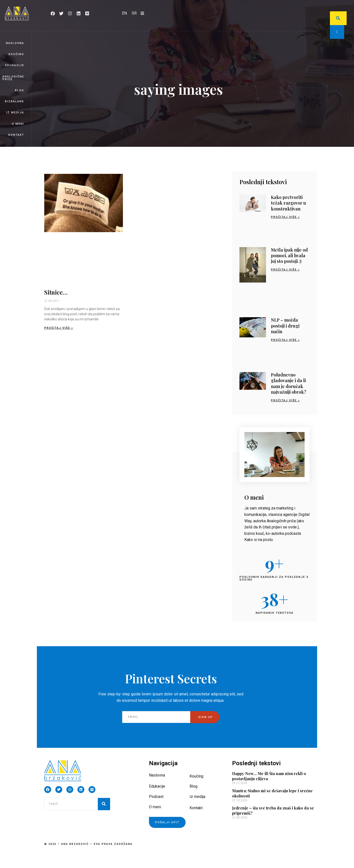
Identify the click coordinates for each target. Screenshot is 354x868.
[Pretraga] (104, 804)
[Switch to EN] (124, 13)
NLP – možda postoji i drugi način (285, 326)
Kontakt (16, 135)
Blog (20, 90)
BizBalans (15, 101)
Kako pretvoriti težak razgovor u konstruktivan (288, 203)
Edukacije (15, 65)
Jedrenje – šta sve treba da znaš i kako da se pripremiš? (273, 810)
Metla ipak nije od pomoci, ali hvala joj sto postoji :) (289, 256)
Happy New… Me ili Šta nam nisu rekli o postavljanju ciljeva (269, 776)
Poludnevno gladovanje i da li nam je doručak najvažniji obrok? (289, 383)
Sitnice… (56, 292)
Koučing (16, 54)
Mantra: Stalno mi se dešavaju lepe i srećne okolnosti (272, 793)
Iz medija (15, 112)
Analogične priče (13, 78)
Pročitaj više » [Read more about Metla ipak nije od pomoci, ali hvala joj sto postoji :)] (285, 270)
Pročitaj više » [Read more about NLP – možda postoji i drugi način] (285, 340)
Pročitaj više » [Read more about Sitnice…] (59, 328)
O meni (18, 124)
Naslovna (15, 43)
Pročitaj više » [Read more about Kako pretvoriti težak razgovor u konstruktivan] (285, 217)
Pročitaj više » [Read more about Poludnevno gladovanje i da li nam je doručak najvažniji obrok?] (285, 400)
